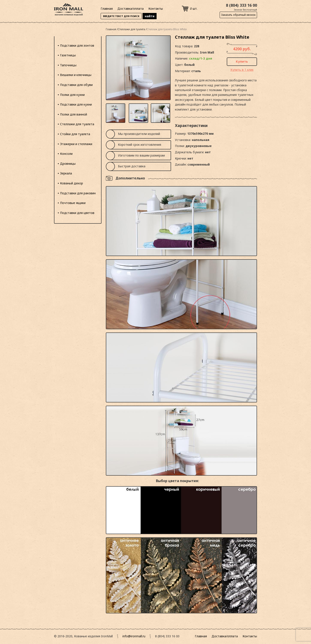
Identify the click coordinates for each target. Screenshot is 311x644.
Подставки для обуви (76, 85)
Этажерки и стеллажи (76, 144)
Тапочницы (68, 65)
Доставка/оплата (131, 9)
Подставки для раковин (78, 193)
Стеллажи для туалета (77, 124)
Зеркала (66, 173)
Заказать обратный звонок (238, 15)
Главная (107, 9)
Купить (242, 61)
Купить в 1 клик (242, 70)
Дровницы (68, 164)
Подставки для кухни (76, 104)
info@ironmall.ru (134, 636)
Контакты (156, 9)
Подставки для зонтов (77, 45)
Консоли (66, 154)
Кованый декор (71, 183)
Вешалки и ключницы (76, 75)
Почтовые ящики (73, 203)
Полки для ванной (74, 114)
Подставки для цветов (77, 213)
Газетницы (68, 55)
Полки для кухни (72, 95)
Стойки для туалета (75, 134)
